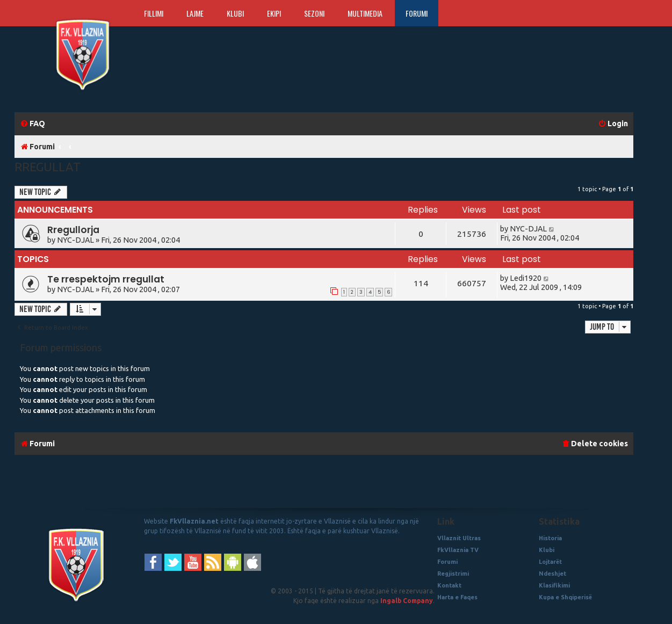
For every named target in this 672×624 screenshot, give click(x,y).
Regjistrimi (453, 574)
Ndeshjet (552, 574)
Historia (550, 538)
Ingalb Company (407, 601)
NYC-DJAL (75, 240)
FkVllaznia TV (458, 550)
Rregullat (48, 167)
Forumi (417, 13)
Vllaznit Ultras (459, 538)
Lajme (195, 13)
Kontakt (449, 585)
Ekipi (274, 13)
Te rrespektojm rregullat (106, 279)
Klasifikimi (554, 585)
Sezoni (314, 13)
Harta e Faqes (457, 597)
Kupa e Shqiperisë (565, 597)
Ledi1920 (526, 278)
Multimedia (365, 13)
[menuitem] (32, 124)
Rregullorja (73, 230)
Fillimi (154, 13)
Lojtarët (550, 562)
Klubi (235, 13)
